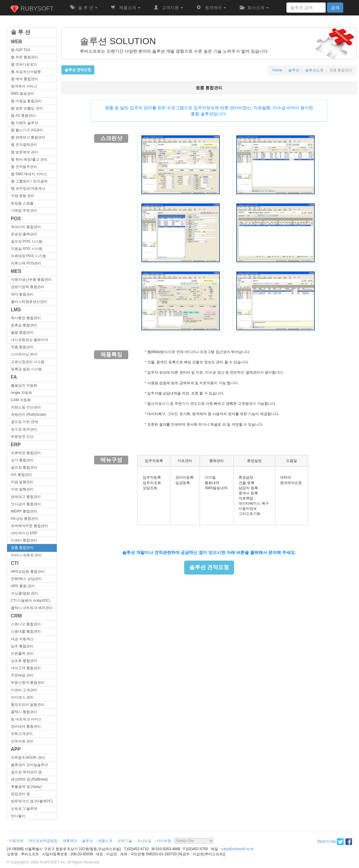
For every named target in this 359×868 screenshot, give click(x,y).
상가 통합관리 (22, 460)
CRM (16, 616)
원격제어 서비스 (24, 86)
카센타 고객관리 (24, 690)
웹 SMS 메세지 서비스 (29, 174)
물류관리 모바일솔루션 (29, 765)
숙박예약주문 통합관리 (29, 526)
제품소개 (126, 8)
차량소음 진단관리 (26, 407)
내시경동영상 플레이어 (29, 340)
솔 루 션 (84, 8)
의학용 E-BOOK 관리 (28, 758)
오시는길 (144, 841)
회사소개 (254, 8)
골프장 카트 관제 (25, 422)
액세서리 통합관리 (26, 227)
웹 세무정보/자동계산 (28, 188)
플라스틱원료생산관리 (29, 302)
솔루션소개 (314, 70)
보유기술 (125, 841)
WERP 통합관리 (24, 511)
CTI (15, 563)
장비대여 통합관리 (26, 726)
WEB (16, 42)
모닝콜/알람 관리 (25, 593)
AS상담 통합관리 (25, 519)
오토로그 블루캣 (24, 809)
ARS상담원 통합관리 (28, 572)
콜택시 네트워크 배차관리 (32, 608)
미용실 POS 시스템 (27, 249)
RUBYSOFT (32, 9)
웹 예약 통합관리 (25, 79)
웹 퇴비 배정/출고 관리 (29, 159)
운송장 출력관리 (24, 234)
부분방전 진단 (22, 437)
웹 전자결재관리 (24, 145)
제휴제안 (70, 841)
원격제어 (211, 8)
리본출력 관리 (22, 653)
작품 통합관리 (22, 347)
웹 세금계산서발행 (26, 72)
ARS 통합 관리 (23, 586)
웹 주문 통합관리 (25, 57)
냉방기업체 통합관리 (28, 287)
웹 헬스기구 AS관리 (27, 130)
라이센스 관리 (22, 697)
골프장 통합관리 (24, 467)
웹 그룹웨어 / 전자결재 (29, 181)
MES (16, 271)
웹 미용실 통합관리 (26, 101)
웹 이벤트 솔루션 (25, 123)
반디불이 (18, 816)
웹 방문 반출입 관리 (27, 108)
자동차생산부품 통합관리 (31, 280)
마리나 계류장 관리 (26, 555)
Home (277, 70)
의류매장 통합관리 (26, 453)
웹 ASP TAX (21, 50)
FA (14, 377)
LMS (16, 310)
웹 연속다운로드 (24, 64)
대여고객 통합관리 (26, 668)
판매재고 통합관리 (26, 497)
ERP (16, 445)
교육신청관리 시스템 (28, 362)
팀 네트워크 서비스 (26, 719)
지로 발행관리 (22, 489)
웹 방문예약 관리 (25, 152)
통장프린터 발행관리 (28, 705)
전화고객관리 (22, 734)
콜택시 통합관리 (24, 712)
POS (16, 219)
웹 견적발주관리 (24, 167)
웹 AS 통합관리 (23, 116)
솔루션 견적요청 (209, 567)
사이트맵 (164, 841)
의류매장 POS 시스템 (28, 256)
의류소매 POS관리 (26, 263)
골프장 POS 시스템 (27, 241)
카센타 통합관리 (24, 540)
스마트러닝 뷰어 (24, 354)
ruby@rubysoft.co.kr (237, 849)
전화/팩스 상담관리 (26, 579)
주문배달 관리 (22, 675)
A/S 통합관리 (22, 475)
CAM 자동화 (21, 400)
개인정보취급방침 (43, 841)
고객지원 (168, 8)
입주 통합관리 (22, 646)
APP (16, 749)
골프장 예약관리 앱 (26, 772)
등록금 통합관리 (24, 325)
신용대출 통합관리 (26, 631)
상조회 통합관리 (24, 661)
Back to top (327, 841)
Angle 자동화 (21, 393)
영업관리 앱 (20, 794)
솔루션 (294, 70)
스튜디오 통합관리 (26, 624)
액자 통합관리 (22, 294)
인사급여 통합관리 (26, 504)
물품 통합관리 (22, 332)
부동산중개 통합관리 (28, 683)
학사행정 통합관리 (26, 318)
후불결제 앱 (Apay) (26, 787)
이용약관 (16, 841)
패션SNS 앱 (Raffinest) (29, 779)
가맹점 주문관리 (24, 211)
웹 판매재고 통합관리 (28, 137)
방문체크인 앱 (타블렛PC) (32, 801)
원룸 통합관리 (22, 548)
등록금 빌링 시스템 (26, 369)
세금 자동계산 (22, 639)
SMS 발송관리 (23, 93)
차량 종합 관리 (23, 196)
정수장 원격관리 (24, 429)
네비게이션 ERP (24, 533)
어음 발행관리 (22, 482)
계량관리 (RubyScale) (29, 414)
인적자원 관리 (22, 741)
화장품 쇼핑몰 (22, 203)
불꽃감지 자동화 (24, 385)
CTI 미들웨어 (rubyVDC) (31, 601)
